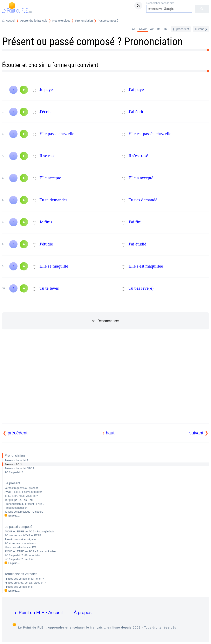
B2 (166, 29)
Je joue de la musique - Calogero (24, 512)
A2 (152, 29)
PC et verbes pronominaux (20, 543)
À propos (83, 613)
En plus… (14, 516)
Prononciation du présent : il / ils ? (24, 504)
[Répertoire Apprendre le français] (31, 21)
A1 (134, 29)
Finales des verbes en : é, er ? (24, 579)
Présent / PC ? (13, 464)
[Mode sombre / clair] (138, 6)
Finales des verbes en (19, 587)
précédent (18, 433)
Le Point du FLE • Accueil (38, 613)
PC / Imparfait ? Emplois (19, 559)
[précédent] (181, 29)
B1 (159, 29)
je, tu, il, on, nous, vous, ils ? (21, 496)
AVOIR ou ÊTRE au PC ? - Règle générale (29, 531)
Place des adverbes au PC (20, 547)
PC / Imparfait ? (14, 472)
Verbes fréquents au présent (21, 488)
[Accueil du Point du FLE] (9, 21)
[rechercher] (169, 9)
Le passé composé (18, 527)
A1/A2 (143, 29)
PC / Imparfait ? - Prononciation (23, 555)
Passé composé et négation (21, 539)
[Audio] (24, 90)
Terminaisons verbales (21, 574)
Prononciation (15, 456)
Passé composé (108, 21)
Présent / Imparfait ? (16, 460)
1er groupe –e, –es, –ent (19, 500)
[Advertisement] (106, 381)
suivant (196, 433)
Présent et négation (16, 508)
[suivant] (201, 29)
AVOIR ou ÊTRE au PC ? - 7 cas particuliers (30, 551)
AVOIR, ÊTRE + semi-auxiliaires (23, 492)
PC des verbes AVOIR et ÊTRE (23, 535)
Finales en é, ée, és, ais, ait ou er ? (25, 583)
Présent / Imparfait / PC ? (19, 468)
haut (110, 433)
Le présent (12, 483)
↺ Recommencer (105, 321)
